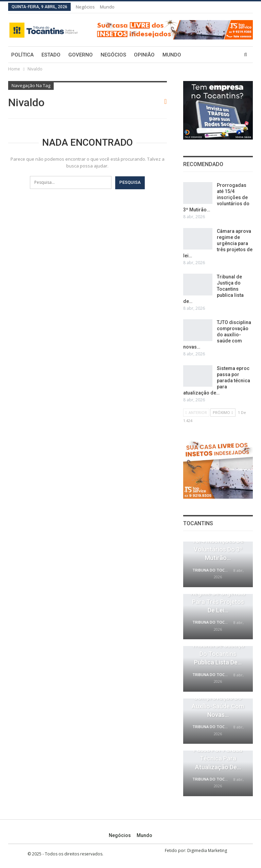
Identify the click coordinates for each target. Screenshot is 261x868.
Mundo (107, 7)
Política (22, 55)
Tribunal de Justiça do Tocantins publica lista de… (218, 654)
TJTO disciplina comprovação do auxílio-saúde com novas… (217, 335)
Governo (81, 55)
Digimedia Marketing (207, 850)
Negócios (85, 7)
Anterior (196, 412)
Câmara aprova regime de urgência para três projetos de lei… (218, 243)
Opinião (144, 55)
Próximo (223, 412)
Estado (51, 55)
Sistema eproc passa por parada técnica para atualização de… (217, 381)
